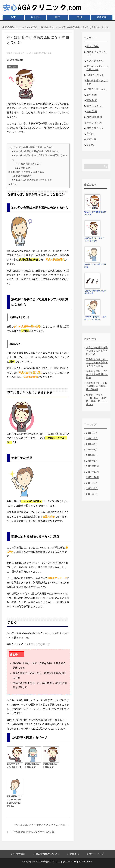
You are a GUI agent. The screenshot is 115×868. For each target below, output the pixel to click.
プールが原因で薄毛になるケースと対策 (33, 832)
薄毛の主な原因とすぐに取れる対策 (15, 764)
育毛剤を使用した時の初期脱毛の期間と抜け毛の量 (97, 386)
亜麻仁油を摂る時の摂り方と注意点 (32, 180)
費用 (80, 17)
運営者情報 (19, 854)
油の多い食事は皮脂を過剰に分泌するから (35, 151)
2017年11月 (92, 472)
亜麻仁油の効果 (22, 176)
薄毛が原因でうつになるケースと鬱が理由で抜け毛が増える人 (15, 800)
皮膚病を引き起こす (28, 164)
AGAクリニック (95, 128)
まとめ (13, 184)
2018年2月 (92, 455)
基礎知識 (102, 17)
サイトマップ (96, 854)
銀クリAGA (93, 46)
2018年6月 (92, 433)
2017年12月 (92, 466)
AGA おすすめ (94, 123)
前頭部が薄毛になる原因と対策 (33, 764)
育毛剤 (90, 134)
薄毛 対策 (91, 100)
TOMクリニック (95, 75)
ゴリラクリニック (96, 89)
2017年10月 (92, 477)
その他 (90, 145)
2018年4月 (92, 444)
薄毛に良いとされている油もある (26, 172)
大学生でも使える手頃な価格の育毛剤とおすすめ (97, 351)
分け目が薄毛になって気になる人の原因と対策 (40, 825)
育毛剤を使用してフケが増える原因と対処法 (97, 374)
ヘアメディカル (95, 61)
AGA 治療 (92, 111)
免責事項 (74, 854)
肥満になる (24, 168)
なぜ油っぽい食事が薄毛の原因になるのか (31, 147)
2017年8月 (92, 489)
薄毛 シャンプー (95, 106)
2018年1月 (92, 461)
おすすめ (35, 17)
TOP (13, 17)
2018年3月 (92, 450)
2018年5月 (92, 439)
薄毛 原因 (12, 67)
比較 (57, 17)
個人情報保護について (47, 854)
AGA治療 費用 (94, 117)
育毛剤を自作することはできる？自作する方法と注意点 (97, 363)
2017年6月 (92, 494)
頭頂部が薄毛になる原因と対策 (51, 764)
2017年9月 (92, 483)
